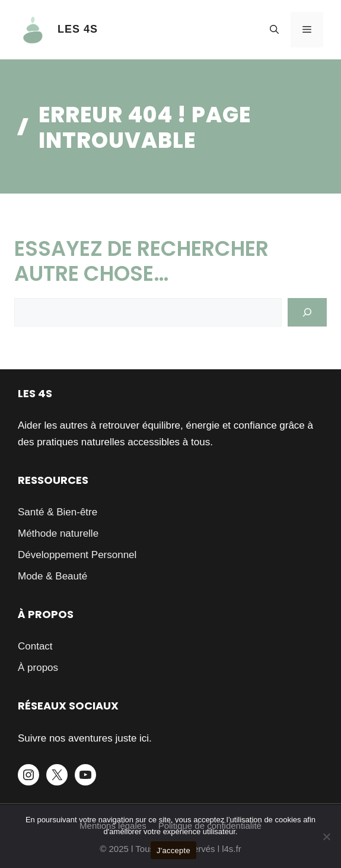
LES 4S (78, 29)
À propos (38, 668)
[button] (274, 30)
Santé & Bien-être (58, 512)
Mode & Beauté (52, 576)
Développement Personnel (77, 555)
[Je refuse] (326, 837)
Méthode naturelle (58, 533)
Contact (35, 646)
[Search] (307, 312)
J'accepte (173, 850)
